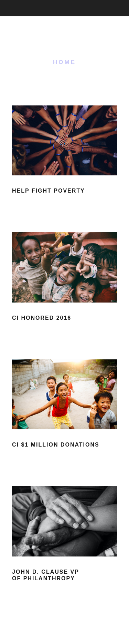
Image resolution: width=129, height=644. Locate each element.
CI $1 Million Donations (56, 445)
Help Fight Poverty (49, 191)
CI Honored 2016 (42, 318)
